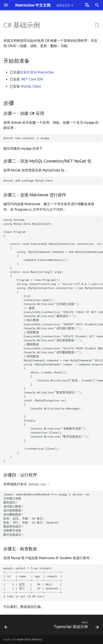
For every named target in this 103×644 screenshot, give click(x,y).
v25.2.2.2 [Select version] (63, 5)
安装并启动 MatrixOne (37, 72)
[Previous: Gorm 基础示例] (6, 626)
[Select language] (87, 5)
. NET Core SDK (32, 79)
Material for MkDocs (30, 639)
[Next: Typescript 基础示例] (76, 626)
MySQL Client (31, 86)
